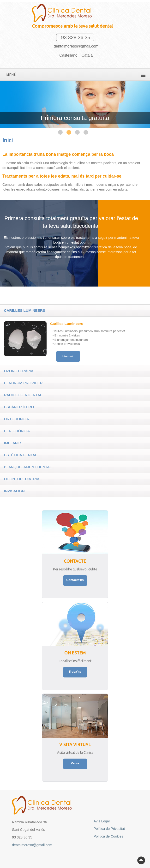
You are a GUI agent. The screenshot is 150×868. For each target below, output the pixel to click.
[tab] (75, 310)
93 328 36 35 (75, 37)
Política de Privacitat (109, 829)
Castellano (68, 55)
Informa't (68, 356)
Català (87, 55)
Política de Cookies (108, 836)
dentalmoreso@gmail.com (75, 46)
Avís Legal (102, 821)
